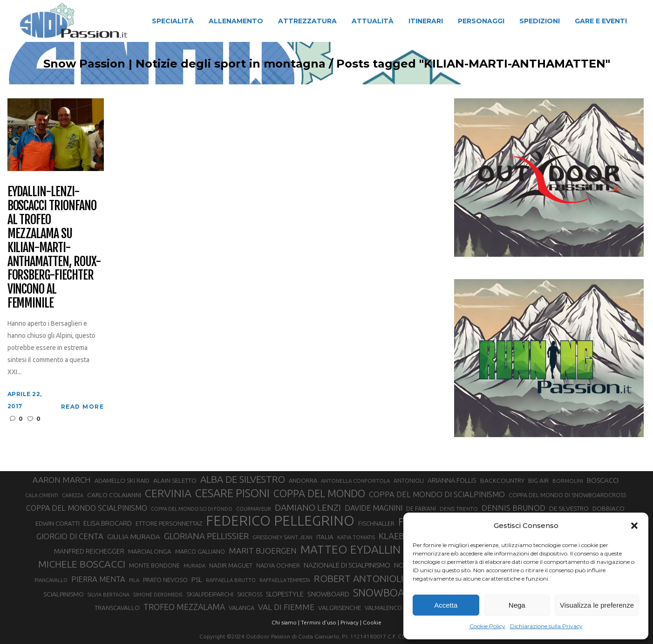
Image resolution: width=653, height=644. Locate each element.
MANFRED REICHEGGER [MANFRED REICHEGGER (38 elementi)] (89, 551)
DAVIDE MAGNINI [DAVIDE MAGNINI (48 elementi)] (374, 508)
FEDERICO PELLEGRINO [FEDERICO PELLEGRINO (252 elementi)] (280, 521)
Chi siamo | (286, 622)
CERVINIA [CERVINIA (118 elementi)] (168, 493)
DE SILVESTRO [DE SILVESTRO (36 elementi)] (569, 508)
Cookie (372, 622)
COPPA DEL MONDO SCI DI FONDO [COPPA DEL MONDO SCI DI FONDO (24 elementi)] (192, 509)
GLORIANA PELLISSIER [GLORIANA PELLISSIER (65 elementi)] (206, 536)
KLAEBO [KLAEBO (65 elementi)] (395, 536)
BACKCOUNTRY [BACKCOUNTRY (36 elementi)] (502, 480)
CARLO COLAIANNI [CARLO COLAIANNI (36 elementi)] (114, 495)
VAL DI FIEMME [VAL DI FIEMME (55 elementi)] (286, 607)
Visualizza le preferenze (597, 605)
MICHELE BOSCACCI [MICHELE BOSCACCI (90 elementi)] (82, 564)
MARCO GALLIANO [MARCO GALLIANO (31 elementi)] (200, 551)
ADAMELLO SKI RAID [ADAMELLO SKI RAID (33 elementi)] (122, 480)
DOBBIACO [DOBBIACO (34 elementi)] (609, 509)
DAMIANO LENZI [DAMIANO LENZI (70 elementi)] (308, 507)
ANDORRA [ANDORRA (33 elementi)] (303, 480)
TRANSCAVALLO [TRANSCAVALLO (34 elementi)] (117, 608)
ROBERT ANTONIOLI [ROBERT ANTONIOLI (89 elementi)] (359, 578)
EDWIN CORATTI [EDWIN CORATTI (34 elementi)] (58, 524)
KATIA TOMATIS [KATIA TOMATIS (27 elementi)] (356, 537)
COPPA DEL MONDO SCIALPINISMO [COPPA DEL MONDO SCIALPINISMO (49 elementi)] (87, 508)
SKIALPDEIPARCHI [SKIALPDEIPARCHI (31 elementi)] (210, 594)
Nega (517, 605)
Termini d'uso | (320, 622)
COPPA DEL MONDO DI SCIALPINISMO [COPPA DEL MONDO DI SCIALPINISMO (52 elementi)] (437, 494)
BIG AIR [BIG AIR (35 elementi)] (538, 480)
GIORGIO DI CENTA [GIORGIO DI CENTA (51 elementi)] (70, 536)
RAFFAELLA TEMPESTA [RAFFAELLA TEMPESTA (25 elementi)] (285, 580)
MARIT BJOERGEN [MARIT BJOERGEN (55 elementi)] (263, 551)
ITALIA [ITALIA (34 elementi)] (325, 537)
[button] (634, 526)
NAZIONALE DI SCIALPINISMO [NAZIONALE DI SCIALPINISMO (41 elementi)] (347, 565)
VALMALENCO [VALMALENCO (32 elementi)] (383, 608)
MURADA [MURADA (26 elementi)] (194, 566)
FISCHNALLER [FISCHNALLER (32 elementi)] (376, 523)
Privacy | (351, 622)
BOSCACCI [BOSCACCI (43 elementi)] (603, 480)
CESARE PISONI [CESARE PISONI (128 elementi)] (232, 493)
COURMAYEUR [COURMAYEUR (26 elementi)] (254, 509)
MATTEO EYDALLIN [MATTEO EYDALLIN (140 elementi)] (350, 549)
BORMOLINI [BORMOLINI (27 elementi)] (568, 481)
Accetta (446, 605)
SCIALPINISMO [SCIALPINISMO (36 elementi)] (64, 594)
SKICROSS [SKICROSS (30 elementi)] (250, 594)
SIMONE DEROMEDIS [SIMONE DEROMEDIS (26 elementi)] (158, 595)
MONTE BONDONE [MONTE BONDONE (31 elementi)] (154, 565)
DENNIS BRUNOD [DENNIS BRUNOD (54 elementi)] (514, 508)
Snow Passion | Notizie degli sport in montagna (177, 64)
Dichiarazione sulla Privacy (546, 626)
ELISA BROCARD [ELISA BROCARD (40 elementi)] (108, 523)
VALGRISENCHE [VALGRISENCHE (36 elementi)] (340, 608)
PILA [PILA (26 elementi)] (134, 580)
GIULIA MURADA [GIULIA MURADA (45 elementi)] (134, 537)
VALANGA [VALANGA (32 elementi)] (241, 608)
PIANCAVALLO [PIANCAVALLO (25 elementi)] (51, 580)
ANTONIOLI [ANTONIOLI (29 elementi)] (409, 481)
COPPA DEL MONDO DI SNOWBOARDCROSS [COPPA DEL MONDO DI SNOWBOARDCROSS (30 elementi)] (567, 495)
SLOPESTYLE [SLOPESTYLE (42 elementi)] (285, 594)
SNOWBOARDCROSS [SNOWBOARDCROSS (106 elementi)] (401, 593)
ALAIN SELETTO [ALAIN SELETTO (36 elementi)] (175, 480)
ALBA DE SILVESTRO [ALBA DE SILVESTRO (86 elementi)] (243, 479)
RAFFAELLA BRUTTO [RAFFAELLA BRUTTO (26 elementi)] (231, 580)
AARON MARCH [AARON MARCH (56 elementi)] (62, 480)
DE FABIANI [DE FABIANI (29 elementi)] (421, 509)
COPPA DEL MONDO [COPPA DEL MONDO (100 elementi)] (319, 493)
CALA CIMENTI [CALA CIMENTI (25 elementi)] (42, 495)
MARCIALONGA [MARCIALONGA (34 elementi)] (150, 552)
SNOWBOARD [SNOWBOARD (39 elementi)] (328, 594)
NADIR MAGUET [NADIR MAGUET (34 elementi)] (231, 565)
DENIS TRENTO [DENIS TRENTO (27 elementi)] (459, 509)
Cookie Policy (487, 626)
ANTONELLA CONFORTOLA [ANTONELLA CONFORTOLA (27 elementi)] (355, 481)
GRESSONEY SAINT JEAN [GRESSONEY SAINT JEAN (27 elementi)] (282, 537)
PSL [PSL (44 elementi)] (197, 579)
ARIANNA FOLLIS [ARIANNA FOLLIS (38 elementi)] (452, 480)
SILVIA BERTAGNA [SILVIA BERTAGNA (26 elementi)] (109, 595)
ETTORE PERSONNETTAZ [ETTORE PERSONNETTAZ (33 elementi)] (169, 523)
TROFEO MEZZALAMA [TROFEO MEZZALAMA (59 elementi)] (184, 607)
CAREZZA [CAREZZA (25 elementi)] (73, 495)
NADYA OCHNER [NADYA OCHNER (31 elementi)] (278, 565)
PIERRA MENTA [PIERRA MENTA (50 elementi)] (98, 579)
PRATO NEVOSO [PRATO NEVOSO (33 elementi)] (165, 580)
